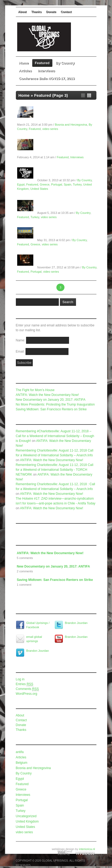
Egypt (21, 184)
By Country (67, 63)
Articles (26, 71)
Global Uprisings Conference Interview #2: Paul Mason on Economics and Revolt (63, 147)
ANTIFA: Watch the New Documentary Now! (47, 395)
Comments (27, 689)
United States (39, 189)
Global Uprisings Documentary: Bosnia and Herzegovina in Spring (66, 114)
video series (50, 129)
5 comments (25, 558)
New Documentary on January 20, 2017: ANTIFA (51, 400)
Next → (86, 287)
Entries (25, 684)
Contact (66, 12)
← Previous (27, 287)
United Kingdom (27, 821)
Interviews (46, 71)
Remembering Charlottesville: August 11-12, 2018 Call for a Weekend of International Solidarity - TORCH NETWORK (55, 470)
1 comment (24, 585)
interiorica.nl (87, 849)
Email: (21, 352)
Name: (21, 340)
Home (24, 63)
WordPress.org (27, 694)
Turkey (77, 184)
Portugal (57, 184)
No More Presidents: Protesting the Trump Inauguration (55, 404)
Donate (51, 12)
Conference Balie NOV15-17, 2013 (47, 78)
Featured (42, 63)
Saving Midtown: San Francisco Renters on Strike (51, 409)
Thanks (36, 12)
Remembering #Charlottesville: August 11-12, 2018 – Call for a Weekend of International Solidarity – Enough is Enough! (55, 436)
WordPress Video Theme (65, 852)
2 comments (25, 571)
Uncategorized (26, 816)
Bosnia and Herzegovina (71, 125)
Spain (67, 184)
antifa (20, 752)
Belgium (22, 763)
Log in (20, 679)
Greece (45, 184)
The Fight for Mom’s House (35, 390)
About (23, 12)
